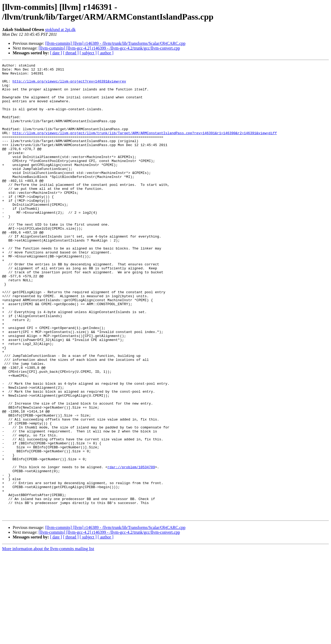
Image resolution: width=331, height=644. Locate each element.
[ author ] (106, 53)
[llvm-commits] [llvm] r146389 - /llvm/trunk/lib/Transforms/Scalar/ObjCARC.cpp (115, 43)
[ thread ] (71, 53)
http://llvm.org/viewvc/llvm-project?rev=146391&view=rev (69, 85)
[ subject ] (88, 53)
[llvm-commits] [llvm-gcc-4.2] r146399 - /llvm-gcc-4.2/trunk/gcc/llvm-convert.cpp (109, 48)
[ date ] (56, 53)
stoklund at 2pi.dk (60, 30)
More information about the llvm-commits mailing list (48, 639)
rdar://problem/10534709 (131, 548)
